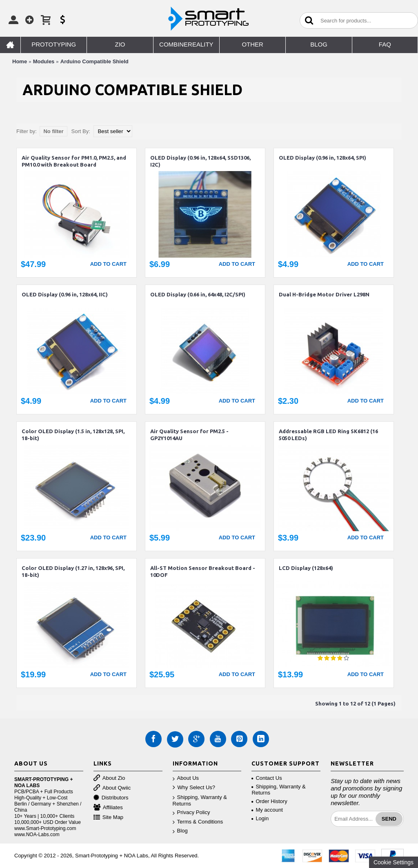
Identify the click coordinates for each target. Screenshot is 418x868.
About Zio (109, 778)
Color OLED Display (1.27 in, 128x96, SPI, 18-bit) (73, 571)
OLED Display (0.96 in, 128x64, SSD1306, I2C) (200, 161)
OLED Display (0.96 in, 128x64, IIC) (65, 294)
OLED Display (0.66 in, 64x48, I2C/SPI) (198, 294)
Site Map (108, 818)
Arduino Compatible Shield (94, 61)
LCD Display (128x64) (306, 568)
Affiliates (108, 808)
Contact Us (267, 778)
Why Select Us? (194, 788)
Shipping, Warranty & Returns (200, 801)
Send (389, 819)
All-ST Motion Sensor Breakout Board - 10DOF (203, 571)
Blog (180, 831)
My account (267, 810)
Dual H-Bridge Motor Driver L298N (324, 294)
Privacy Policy (191, 813)
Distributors (111, 798)
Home (20, 61)
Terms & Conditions (198, 822)
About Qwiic (112, 788)
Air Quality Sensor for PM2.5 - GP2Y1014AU (189, 435)
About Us (186, 778)
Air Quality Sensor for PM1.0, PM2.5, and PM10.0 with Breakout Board (74, 161)
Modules (44, 61)
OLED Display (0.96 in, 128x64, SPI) (322, 158)
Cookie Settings (394, 862)
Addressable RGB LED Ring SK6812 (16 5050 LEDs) (328, 435)
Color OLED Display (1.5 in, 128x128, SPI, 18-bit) (73, 435)
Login (260, 818)
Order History (269, 801)
